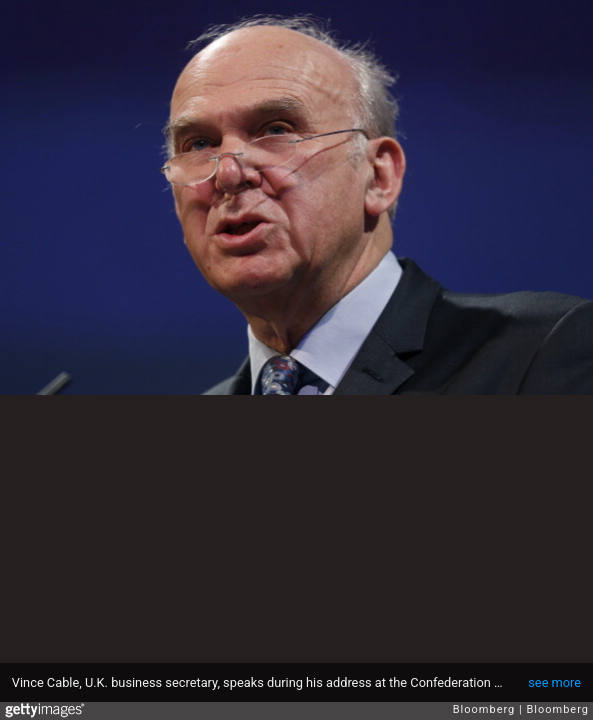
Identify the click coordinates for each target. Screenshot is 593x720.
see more (554, 682)
